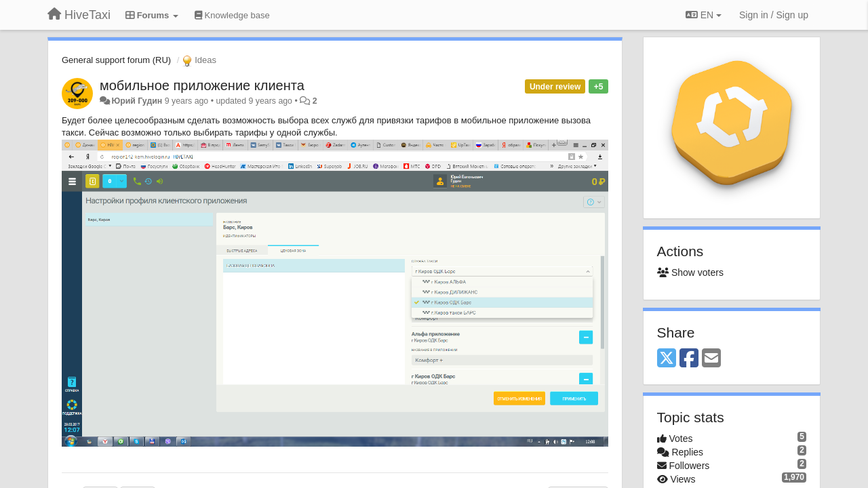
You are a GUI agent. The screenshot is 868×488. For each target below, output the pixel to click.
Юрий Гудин (137, 101)
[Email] (711, 359)
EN (704, 15)
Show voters (690, 272)
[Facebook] (689, 359)
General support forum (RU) (116, 60)
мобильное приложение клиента (202, 85)
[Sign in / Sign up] (774, 15)
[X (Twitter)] (667, 359)
